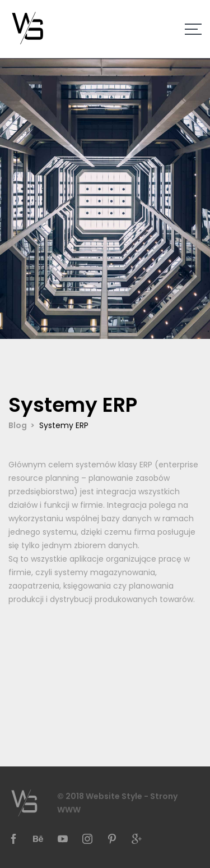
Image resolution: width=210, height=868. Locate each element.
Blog (18, 425)
